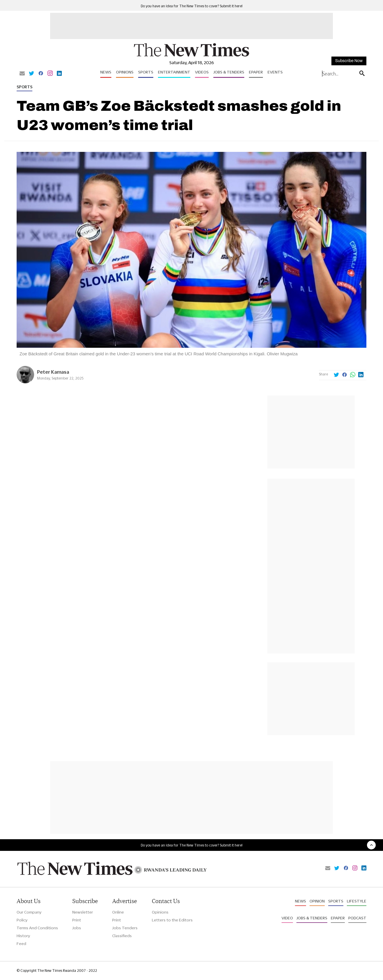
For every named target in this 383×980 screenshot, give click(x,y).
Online (118, 912)
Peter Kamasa (53, 372)
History (23, 936)
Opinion (317, 901)
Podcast (357, 918)
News (106, 72)
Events (275, 72)
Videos (202, 72)
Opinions (125, 72)
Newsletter (83, 912)
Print (77, 920)
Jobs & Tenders (229, 72)
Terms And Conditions (37, 928)
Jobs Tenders (125, 928)
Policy (22, 920)
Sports (146, 72)
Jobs (77, 928)
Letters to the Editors (172, 920)
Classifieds (122, 936)
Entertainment (174, 72)
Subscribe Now (349, 61)
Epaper (256, 72)
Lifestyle (357, 901)
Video (287, 918)
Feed (21, 944)
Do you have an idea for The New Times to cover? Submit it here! (192, 6)
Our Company (29, 912)
